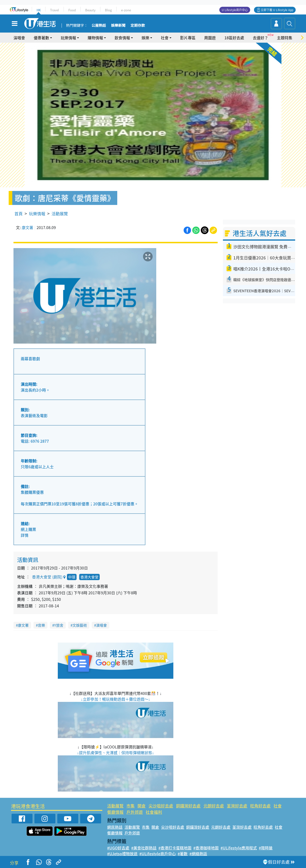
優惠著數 (41, 38)
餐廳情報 (115, 812)
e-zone (126, 10)
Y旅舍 (59, 625)
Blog (108, 10)
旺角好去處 (260, 806)
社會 (165, 38)
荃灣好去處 (237, 806)
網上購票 (28, 529)
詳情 (25, 535)
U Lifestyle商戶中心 (235, 10)
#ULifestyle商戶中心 (158, 854)
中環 (72, 577)
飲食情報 (122, 38)
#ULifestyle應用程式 (239, 848)
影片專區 (188, 38)
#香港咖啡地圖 (206, 848)
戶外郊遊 (135, 812)
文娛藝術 (80, 625)
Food (72, 10)
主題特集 (285, 38)
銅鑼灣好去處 (188, 806)
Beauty (90, 10)
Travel (55, 10)
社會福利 (154, 812)
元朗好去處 (214, 806)
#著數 (183, 854)
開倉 (142, 806)
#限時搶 (266, 848)
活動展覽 (60, 214)
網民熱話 (115, 827)
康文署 (27, 227)
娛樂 (145, 38)
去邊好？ (260, 38)
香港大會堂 (89, 577)
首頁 (19, 214)
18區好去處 (234, 38)
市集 (130, 806)
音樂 (41, 625)
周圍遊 (210, 38)
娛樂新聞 (118, 26)
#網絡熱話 (198, 854)
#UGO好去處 (118, 848)
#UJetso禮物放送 (122, 854)
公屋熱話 (99, 26)
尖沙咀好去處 (161, 806)
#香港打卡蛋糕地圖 (175, 848)
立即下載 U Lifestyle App (277, 10)
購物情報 (95, 38)
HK (39, 10)
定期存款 (138, 26)
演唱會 (19, 38)
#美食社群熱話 (144, 848)
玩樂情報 (68, 38)
